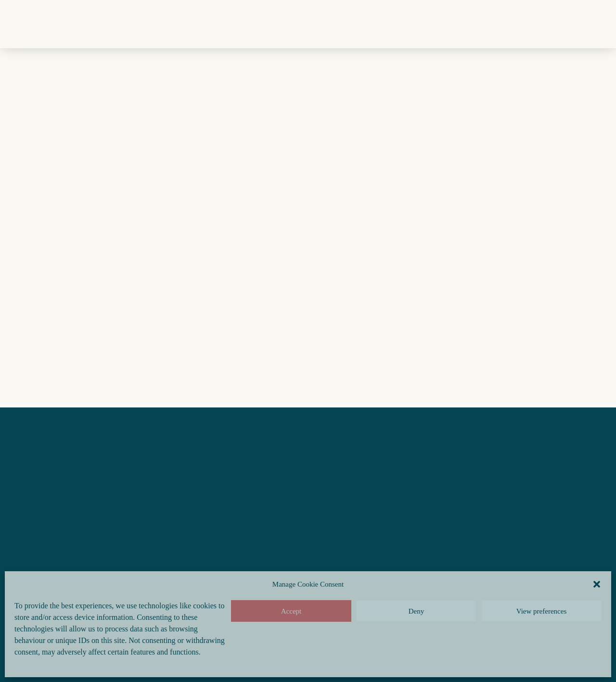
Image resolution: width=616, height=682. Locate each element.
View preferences (541, 611)
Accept (291, 611)
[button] (597, 584)
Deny (417, 611)
